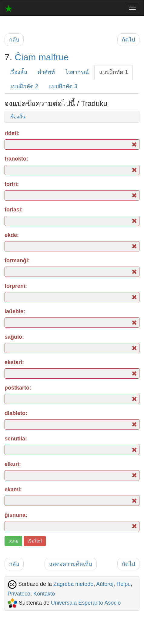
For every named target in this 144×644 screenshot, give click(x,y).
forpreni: (16, 286)
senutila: (16, 439)
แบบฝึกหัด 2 (24, 86)
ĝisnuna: (16, 515)
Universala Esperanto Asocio (86, 603)
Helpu (124, 584)
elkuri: (13, 464)
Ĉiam (25, 57)
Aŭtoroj (105, 584)
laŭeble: (15, 311)
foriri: (12, 184)
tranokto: (16, 159)
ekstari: (14, 362)
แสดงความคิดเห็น (71, 564)
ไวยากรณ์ (77, 72)
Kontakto (44, 594)
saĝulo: (14, 337)
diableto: (16, 413)
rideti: (12, 133)
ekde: (12, 235)
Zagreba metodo (73, 584)
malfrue (54, 57)
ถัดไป (128, 40)
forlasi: (14, 210)
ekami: (13, 490)
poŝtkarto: (18, 388)
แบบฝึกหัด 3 (63, 86)
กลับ (14, 40)
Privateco (19, 594)
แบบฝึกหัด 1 (114, 72)
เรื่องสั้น (18, 72)
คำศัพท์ (46, 72)
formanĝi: (17, 261)
